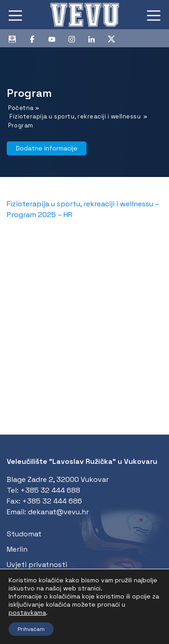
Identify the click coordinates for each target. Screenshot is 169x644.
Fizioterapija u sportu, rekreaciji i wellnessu (75, 116)
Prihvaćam (31, 629)
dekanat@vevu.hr (58, 512)
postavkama (27, 612)
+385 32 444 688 (50, 490)
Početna (21, 108)
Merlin (17, 549)
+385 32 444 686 (52, 501)
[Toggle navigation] (15, 15)
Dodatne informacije (47, 148)
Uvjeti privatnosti (37, 565)
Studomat (24, 534)
